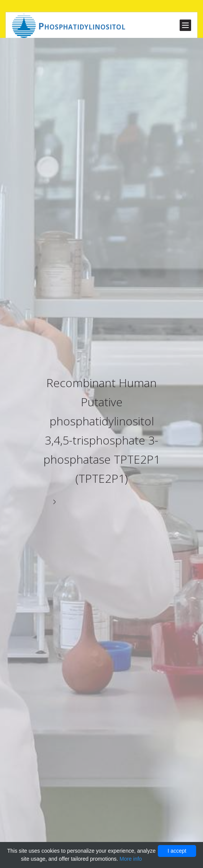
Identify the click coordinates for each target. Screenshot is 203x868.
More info (131, 859)
